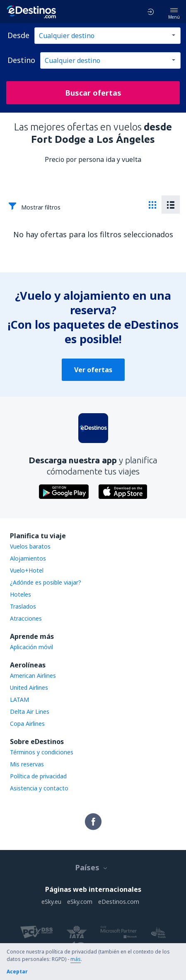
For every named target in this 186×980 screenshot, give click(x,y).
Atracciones (26, 618)
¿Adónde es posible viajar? (46, 582)
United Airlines (29, 687)
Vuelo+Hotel (27, 570)
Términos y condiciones (42, 752)
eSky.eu (51, 902)
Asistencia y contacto (39, 788)
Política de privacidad (38, 776)
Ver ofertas (93, 370)
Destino (21, 60)
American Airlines (33, 675)
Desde (18, 35)
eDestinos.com (119, 902)
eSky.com (80, 902)
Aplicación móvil (31, 647)
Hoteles (21, 594)
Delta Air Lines (30, 712)
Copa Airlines (27, 724)
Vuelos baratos (30, 546)
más (76, 959)
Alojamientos (28, 558)
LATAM (19, 699)
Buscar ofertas (93, 93)
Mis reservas (27, 764)
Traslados (23, 606)
